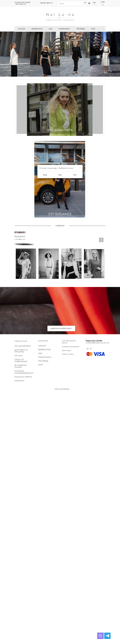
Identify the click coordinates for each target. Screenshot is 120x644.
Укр (60, 175)
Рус (75, 175)
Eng (45, 175)
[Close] (80, 168)
